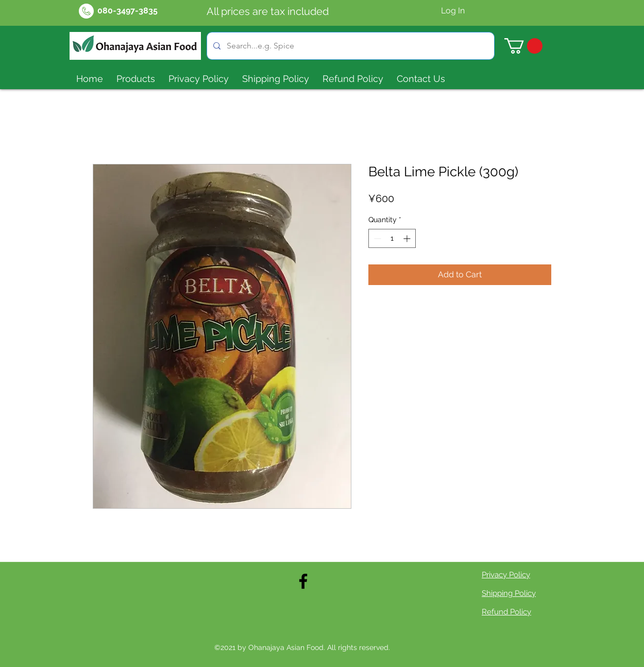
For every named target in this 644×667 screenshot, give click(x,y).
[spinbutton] (392, 238)
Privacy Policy (506, 575)
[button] (523, 46)
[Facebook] (303, 581)
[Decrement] (376, 238)
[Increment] (408, 238)
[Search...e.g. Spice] (350, 46)
